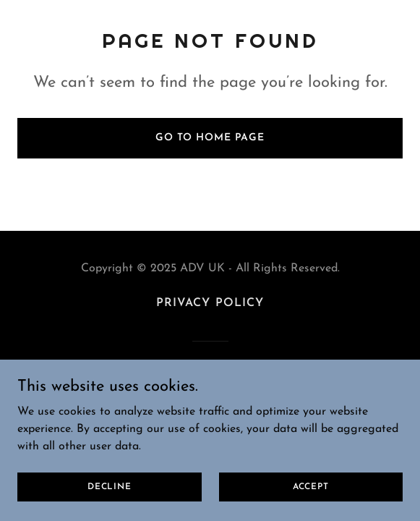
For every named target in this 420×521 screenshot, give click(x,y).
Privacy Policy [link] (210, 303)
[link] (210, 386)
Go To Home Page (210, 138)
